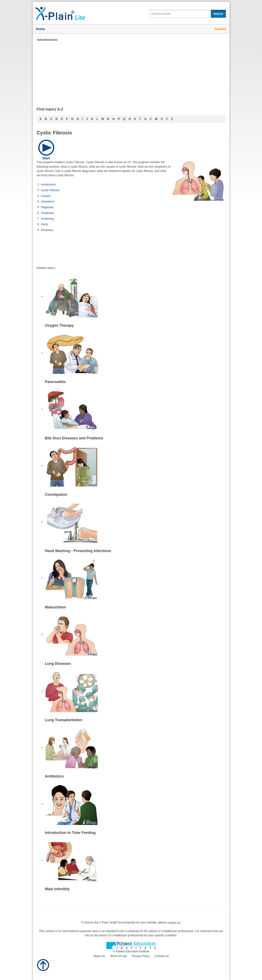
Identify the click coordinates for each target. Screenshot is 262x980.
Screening (47, 218)
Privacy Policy (141, 956)
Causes (46, 196)
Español (221, 29)
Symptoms (48, 201)
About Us (99, 956)
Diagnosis (47, 207)
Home (40, 29)
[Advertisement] (128, 71)
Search (218, 14)
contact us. (174, 922)
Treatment (47, 213)
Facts (44, 224)
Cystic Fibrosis (50, 190)
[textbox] (185, 14)
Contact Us (162, 956)
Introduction (48, 184)
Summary (47, 230)
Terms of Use (118, 956)
